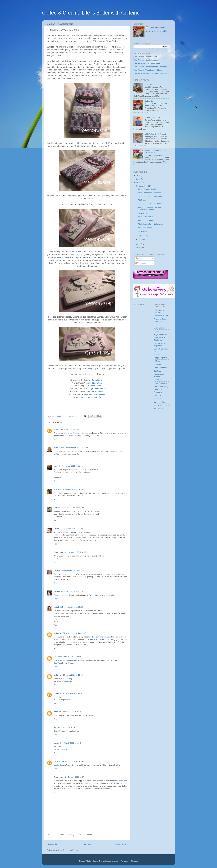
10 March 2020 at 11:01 (73, 693)
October (142, 236)
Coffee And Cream (157, 27)
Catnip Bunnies (151, 101)
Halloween (142, 231)
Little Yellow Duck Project (155, 134)
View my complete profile (156, 31)
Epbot (156, 354)
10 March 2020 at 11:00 (73, 675)
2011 (139, 244)
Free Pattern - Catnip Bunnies (146, 60)
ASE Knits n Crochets (159, 311)
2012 (139, 183)
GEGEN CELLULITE (96, 639)
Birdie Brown (76, 252)
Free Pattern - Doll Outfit (155, 117)
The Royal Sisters (161, 405)
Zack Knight (59, 761)
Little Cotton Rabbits (159, 375)
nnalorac (58, 489)
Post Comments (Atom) (68, 850)
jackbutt (57, 712)
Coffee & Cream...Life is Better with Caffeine (91, 13)
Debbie (57, 570)
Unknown (58, 633)
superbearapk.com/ (119, 783)
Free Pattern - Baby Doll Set (145, 57)
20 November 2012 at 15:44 (72, 529)
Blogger (134, 861)
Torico (56, 529)
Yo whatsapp (67, 681)
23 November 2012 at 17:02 (71, 607)
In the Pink (143, 213)
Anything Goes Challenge (160, 320)
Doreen (57, 508)
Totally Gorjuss (95, 386)
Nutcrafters (97, 383)
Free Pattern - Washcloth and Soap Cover (151, 73)
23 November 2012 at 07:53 (72, 570)
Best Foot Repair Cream (64, 663)
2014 (139, 175)
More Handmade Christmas (150, 193)
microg (57, 727)
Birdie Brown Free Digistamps (151, 224)
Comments (141, 263)
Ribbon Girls (101, 389)
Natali (56, 607)
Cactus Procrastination (148, 189)
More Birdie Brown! (146, 217)
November (143, 186)
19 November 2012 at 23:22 (76, 448)
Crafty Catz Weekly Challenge (162, 339)
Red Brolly (158, 395)
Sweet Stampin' (94, 397)
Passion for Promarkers (94, 394)
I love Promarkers (161, 368)
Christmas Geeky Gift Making (150, 196)
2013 (139, 179)
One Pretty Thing (161, 386)
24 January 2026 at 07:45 (76, 777)
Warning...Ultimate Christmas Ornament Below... (150, 208)
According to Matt (161, 316)
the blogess (159, 409)
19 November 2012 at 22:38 (73, 429)
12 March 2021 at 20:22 (71, 727)
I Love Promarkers (95, 392)
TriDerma (58, 657)
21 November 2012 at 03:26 (77, 552)
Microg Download (61, 749)
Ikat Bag (157, 371)
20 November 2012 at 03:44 (74, 489)
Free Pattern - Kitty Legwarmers (147, 63)
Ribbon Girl (59, 448)
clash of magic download (64, 700)
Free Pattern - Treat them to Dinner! (148, 70)
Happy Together (160, 358)
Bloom (157, 331)
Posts (139, 258)
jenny (56, 466)
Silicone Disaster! (145, 228)
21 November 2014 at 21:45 (75, 633)
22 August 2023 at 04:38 (75, 761)
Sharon (57, 429)
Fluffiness (142, 200)
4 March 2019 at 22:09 (72, 657)
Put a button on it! (145, 220)
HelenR (57, 591)
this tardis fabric (77, 64)
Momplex (158, 380)
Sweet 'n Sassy (160, 402)
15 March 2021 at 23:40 (71, 743)
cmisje (117, 861)
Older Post (121, 844)
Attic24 (157, 325)
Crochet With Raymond (159, 344)
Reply (56, 439)
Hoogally (158, 364)
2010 (139, 248)
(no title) (148, 84)
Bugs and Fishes (161, 334)
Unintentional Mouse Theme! (150, 204)
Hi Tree (157, 361)
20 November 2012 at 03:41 (71, 466)
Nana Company (160, 383)
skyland (57, 743)
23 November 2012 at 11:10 (73, 591)
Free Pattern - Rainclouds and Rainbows (150, 67)
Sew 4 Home (159, 399)
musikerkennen (60, 765)
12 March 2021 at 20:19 (72, 712)
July (140, 240)
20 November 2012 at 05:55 (73, 508)
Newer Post (54, 844)
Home (88, 844)
